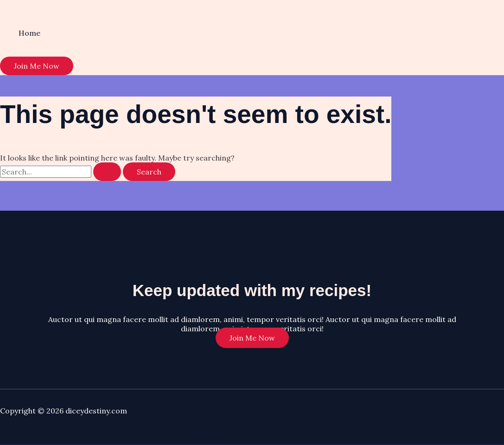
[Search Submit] (107, 172)
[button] (37, 66)
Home (29, 33)
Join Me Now (252, 338)
